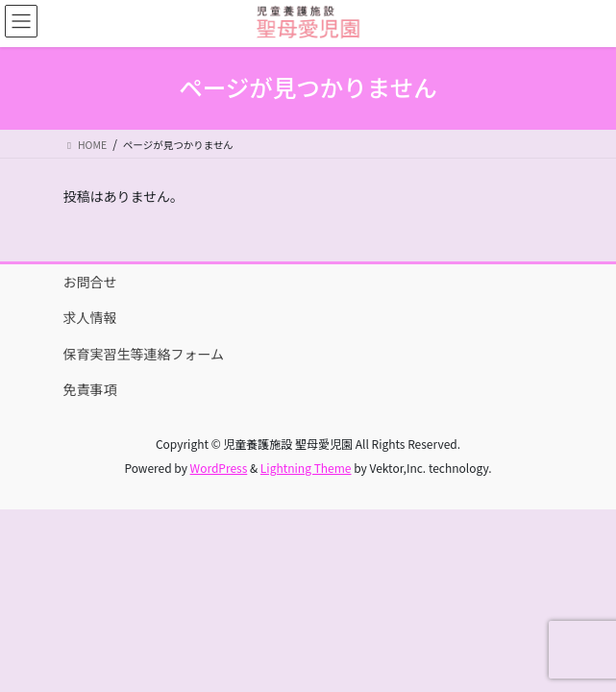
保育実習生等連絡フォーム (144, 354)
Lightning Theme (306, 468)
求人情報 (90, 317)
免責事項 (90, 389)
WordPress (219, 468)
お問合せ (90, 282)
